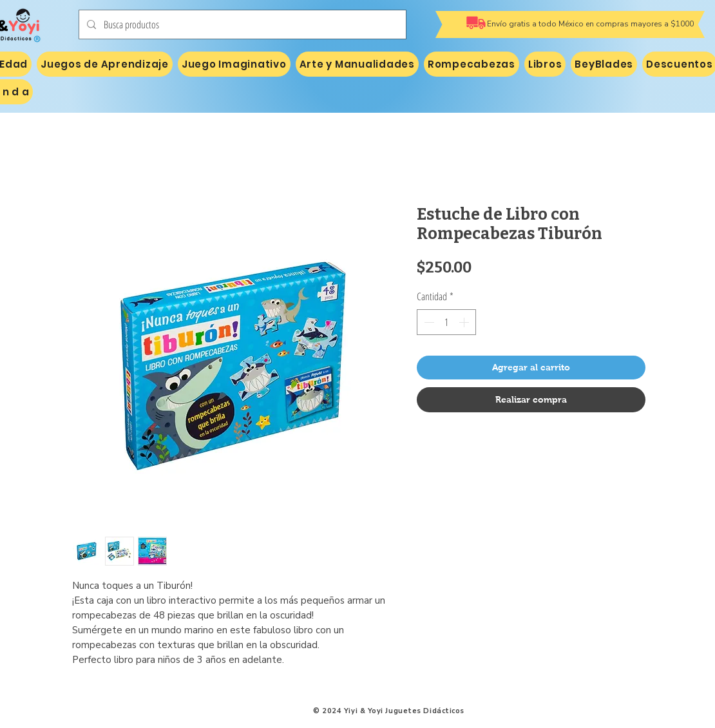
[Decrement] (428, 322)
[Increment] (465, 322)
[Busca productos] (241, 24)
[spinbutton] (446, 322)
